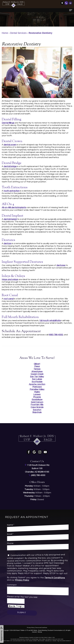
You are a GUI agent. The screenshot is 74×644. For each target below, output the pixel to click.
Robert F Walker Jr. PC (22, 630)
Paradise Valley (37, 389)
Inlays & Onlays (13, 276)
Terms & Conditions (49, 578)
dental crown (10, 145)
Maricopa (37, 387)
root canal (9, 299)
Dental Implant (13, 216)
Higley (37, 392)
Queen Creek (37, 374)
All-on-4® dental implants (14, 207)
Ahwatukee (37, 372)
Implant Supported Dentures (22, 262)
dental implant (11, 219)
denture (8, 243)
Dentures (8, 240)
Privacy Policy (28, 580)
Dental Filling (12, 119)
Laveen (37, 394)
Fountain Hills (37, 405)
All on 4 (8, 204)
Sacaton (37, 410)
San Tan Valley (37, 377)
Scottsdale (37, 382)
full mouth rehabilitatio (50, 321)
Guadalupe (37, 399)
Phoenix (37, 397)
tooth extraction (12, 191)
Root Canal (10, 295)
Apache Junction (37, 384)
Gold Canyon (37, 402)
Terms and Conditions (41, 628)
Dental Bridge (12, 163)
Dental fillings (8, 123)
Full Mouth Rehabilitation (20, 317)
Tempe (37, 369)
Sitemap (40, 632)
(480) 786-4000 (56, 335)
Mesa (37, 366)
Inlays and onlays (10, 279)
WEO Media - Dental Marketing (39, 630)
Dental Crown (12, 141)
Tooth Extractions (15, 187)
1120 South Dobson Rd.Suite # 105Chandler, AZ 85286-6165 (37, 464)
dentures (61, 265)
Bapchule (37, 412)
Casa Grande (37, 407)
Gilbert (37, 364)
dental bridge (10, 166)
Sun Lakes (37, 379)
